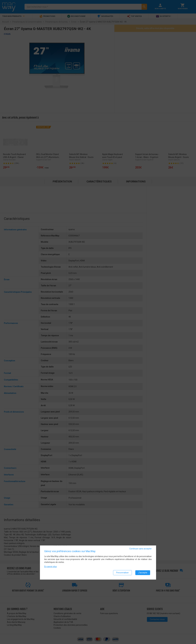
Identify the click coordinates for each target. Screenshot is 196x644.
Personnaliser (122, 573)
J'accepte (143, 573)
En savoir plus (51, 567)
